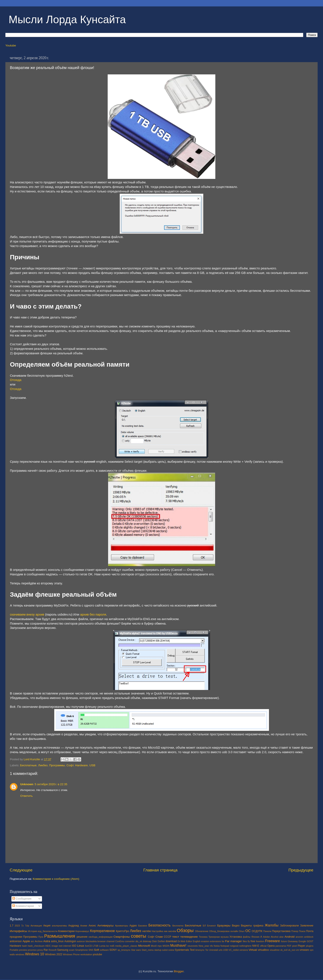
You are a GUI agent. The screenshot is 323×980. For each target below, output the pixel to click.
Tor (207, 950)
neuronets (193, 946)
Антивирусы (105, 925)
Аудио (133, 926)
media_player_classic (126, 946)
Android (290, 937)
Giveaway (293, 941)
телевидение (189, 937)
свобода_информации (101, 937)
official (263, 946)
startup (158, 950)
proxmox (32, 950)
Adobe (266, 937)
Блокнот (212, 926)
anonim (299, 937)
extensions (216, 941)
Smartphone (82, 950)
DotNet (161, 941)
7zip (27, 926)
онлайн (234, 931)
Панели (267, 931)
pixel (295, 946)
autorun (81, 941)
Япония (255, 937)
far (223, 941)
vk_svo (292, 950)
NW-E (256, 946)
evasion (205, 941)
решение (82, 937)
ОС (248, 931)
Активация (36, 926)
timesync (200, 950)
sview (171, 950)
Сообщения (22, 899)
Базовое (143, 926)
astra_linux (57, 941)
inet (61, 946)
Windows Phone (71, 954)
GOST (310, 941)
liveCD (89, 946)
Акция (47, 926)
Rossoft (53, 950)
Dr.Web (182, 941)
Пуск (41, 937)
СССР (168, 937)
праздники (16, 937)
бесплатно (178, 926)
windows (20, 954)
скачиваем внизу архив (27, 614)
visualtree (275, 950)
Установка (236, 937)
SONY (113, 950)
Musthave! (178, 945)
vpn (311, 950)
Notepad (225, 946)
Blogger (179, 971)
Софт (70, 765)
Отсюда (16, 380)
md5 (112, 946)
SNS (91, 950)
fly (249, 941)
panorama (281, 946)
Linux (81, 946)
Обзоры (185, 930)
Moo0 (154, 946)
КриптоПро (123, 931)
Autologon (70, 941)
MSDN (166, 946)
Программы (57, 765)
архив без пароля (93, 614)
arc (32, 941)
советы (139, 936)
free (253, 941)
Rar (46, 950)
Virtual (253, 950)
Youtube (11, 45)
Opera (271, 946)
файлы (247, 937)
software (104, 950)
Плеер (295, 931)
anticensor (16, 941)
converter (130, 941)
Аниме (84, 926)
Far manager (233, 941)
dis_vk (139, 941)
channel (110, 941)
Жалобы (272, 925)
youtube (97, 954)
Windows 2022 (54, 954)
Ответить (26, 796)
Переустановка (281, 931)
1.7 (12, 926)
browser (101, 941)
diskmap (147, 941)
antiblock (309, 937)
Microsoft (144, 946)
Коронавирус (82, 931)
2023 (17, 926)
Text (192, 950)
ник (166, 931)
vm (298, 950)
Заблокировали (290, 926)
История (33, 931)
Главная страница (161, 870)
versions (244, 950)
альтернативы (59, 926)
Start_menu (148, 950)
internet (67, 946)
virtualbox (263, 950)
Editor (189, 941)
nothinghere (245, 946)
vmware (304, 950)
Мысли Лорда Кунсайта (67, 20)
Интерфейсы (18, 931)
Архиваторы (122, 926)
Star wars (136, 950)
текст (176, 937)
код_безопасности (47, 931)
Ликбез (43, 765)
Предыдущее (301, 870)
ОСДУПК (257, 931)
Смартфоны (122, 937)
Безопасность (159, 925)
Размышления (60, 936)
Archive (39, 941)
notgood (234, 946)
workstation (86, 954)
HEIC (48, 946)
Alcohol (274, 937)
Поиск (302, 931)
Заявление (307, 926)
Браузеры (224, 925)
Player (301, 946)
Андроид (74, 926)
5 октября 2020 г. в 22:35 (51, 784)
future (284, 941)
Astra (47, 941)
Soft (96, 950)
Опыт (242, 931)
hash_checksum (36, 946)
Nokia (217, 946)
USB (92, 765)
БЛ (204, 926)
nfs (211, 946)
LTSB (95, 946)
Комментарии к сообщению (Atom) (56, 879)
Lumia (102, 946)
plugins (310, 946)
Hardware (82, 765)
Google (302, 941)
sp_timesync (124, 950)
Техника (203, 937)
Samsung (63, 950)
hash (24, 946)
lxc (108, 946)
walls (12, 954)
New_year (204, 946)
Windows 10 (34, 954)
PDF (289, 946)
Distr (154, 941)
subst (165, 950)
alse (281, 937)
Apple (26, 941)
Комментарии (23, 906)
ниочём (172, 931)
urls (220, 950)
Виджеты (246, 926)
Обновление (202, 931)
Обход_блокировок (219, 931)
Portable (14, 950)
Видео (236, 926)
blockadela (91, 941)
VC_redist (234, 950)
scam (72, 950)
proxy (40, 950)
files (245, 941)
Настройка (157, 931)
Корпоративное (102, 931)
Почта (310, 931)
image (55, 946)
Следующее (21, 870)
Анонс (92, 926)
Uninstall (214, 950)
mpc (160, 946)
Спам (159, 937)
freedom (260, 941)
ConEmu (120, 941)
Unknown (27, 784)
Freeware (272, 941)
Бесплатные (28, 765)
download (171, 941)
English (196, 941)
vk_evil (284, 950)
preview (23, 950)
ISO (74, 946)
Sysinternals (182, 950)
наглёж (147, 931)
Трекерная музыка (219, 937)
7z (22, 926)
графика (258, 926)
